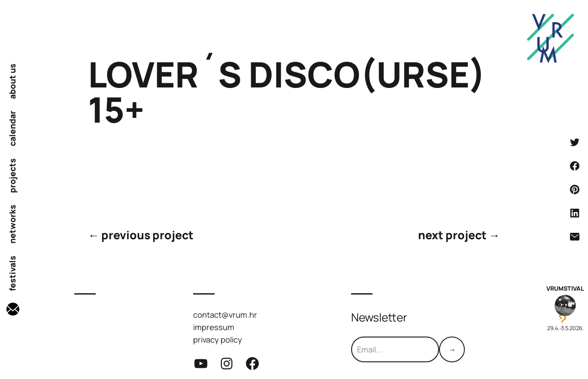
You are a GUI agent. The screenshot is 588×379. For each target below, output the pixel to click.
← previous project (141, 235)
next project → (459, 235)
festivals (13, 273)
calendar (13, 128)
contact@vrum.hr (225, 314)
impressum (214, 327)
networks (13, 224)
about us (13, 81)
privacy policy (218, 339)
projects (13, 176)
